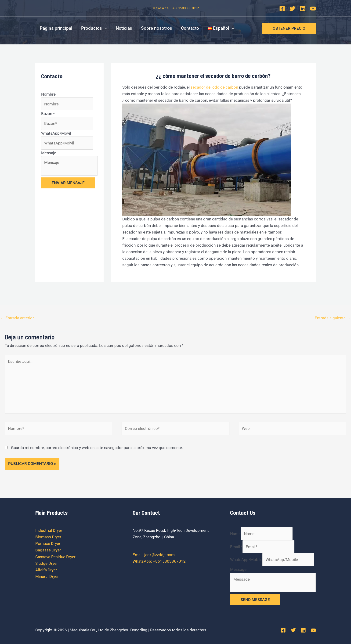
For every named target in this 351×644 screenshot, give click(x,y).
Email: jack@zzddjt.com (154, 555)
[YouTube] (313, 9)
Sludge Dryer (47, 563)
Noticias (124, 28)
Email (236, 547)
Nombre (48, 94)
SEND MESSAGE (255, 600)
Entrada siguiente (333, 318)
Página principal (56, 28)
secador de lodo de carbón (214, 87)
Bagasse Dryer (48, 550)
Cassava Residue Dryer (55, 557)
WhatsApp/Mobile (246, 560)
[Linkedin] (303, 9)
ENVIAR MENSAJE (68, 183)
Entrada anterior (17, 318)
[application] (104, 28)
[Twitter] (292, 9)
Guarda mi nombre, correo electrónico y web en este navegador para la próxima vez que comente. (97, 448)
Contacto (190, 28)
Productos (94, 28)
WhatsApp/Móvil (56, 133)
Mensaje (49, 153)
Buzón (48, 114)
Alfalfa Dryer (46, 570)
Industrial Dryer (49, 530)
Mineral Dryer (47, 576)
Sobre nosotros (157, 28)
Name (235, 534)
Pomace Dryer (48, 543)
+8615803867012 (186, 8)
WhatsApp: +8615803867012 (159, 561)
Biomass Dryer (48, 537)
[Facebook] (282, 9)
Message (238, 569)
